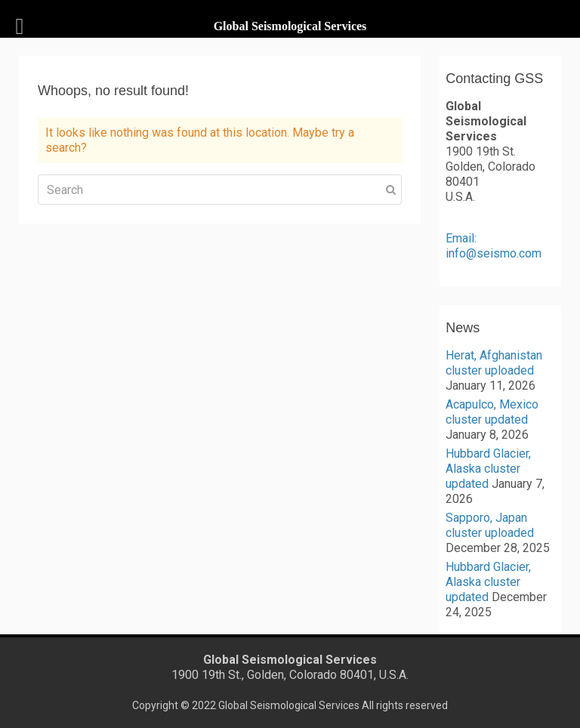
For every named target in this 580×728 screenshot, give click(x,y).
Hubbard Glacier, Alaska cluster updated (488, 469)
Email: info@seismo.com (494, 246)
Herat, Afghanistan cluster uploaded (494, 363)
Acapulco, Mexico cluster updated (492, 412)
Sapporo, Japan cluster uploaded (490, 525)
